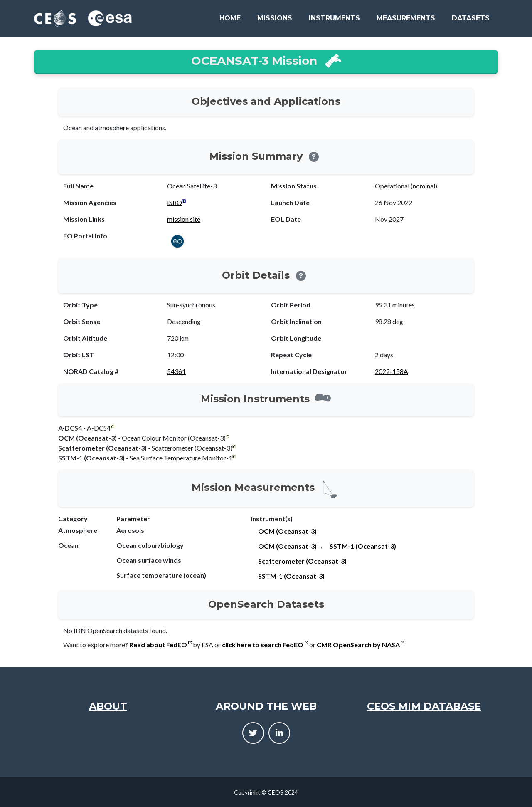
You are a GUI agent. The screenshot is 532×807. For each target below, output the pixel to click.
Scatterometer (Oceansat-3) (302, 561)
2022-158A (392, 371)
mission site (184, 219)
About (108, 706)
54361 (176, 371)
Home (230, 18)
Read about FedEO (160, 645)
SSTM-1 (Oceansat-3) (363, 546)
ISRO (175, 202)
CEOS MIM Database (424, 706)
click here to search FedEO (265, 645)
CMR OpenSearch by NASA (361, 645)
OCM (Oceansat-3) (287, 531)
